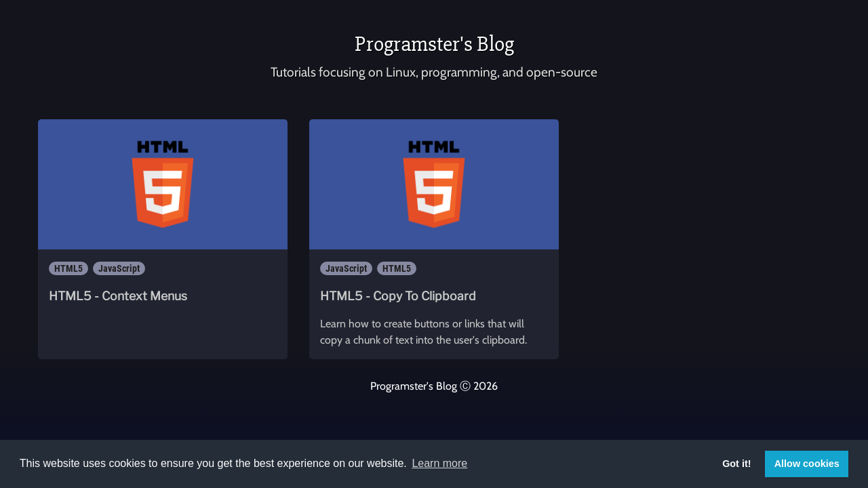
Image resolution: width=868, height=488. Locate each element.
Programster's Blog (434, 44)
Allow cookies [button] (807, 464)
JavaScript (119, 268)
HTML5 (68, 268)
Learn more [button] (439, 463)
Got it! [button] (736, 464)
